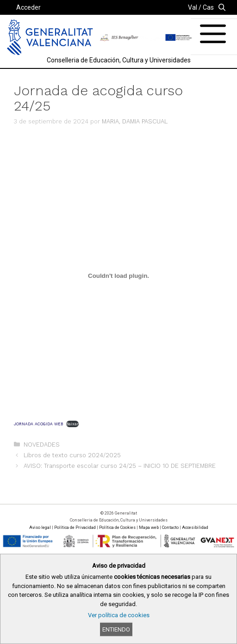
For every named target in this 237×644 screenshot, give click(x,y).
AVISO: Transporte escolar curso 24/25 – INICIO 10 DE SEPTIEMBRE (120, 466)
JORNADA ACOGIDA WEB (38, 424)
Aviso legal (40, 527)
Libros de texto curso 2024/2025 (72, 455)
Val (193, 7)
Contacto (170, 527)
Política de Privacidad (75, 527)
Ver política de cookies (119, 615)
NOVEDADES (42, 445)
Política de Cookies (117, 527)
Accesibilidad (195, 527)
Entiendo (116, 629)
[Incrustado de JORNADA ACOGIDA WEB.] (118, 276)
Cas (208, 7)
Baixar (72, 424)
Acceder (28, 7)
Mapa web (149, 527)
